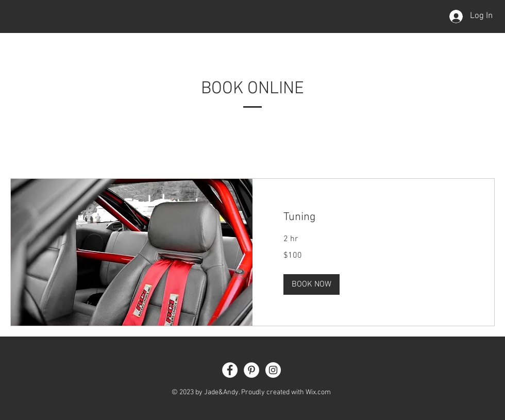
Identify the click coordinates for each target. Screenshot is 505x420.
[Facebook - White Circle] (230, 370)
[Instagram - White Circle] (273, 370)
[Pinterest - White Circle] (251, 370)
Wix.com (318, 392)
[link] (373, 217)
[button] (312, 284)
